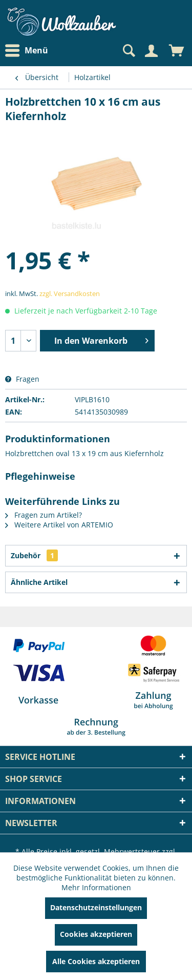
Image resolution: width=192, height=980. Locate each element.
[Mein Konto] (151, 51)
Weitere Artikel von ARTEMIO (59, 525)
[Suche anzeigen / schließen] (128, 51)
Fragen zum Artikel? (44, 515)
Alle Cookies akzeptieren (96, 961)
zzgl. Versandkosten (70, 293)
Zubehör (34, 555)
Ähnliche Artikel (39, 582)
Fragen (22, 379)
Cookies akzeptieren (96, 934)
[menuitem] (29, 51)
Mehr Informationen (96, 887)
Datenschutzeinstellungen (96, 907)
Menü (27, 51)
